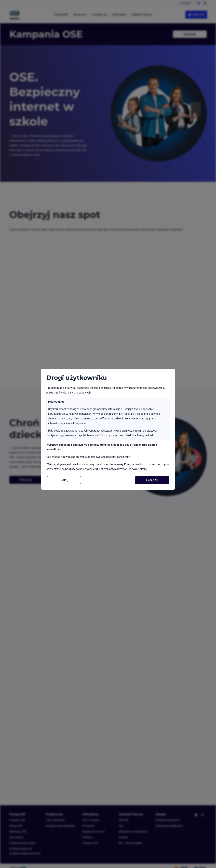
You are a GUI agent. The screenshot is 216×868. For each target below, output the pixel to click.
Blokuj (64, 480)
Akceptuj (152, 480)
